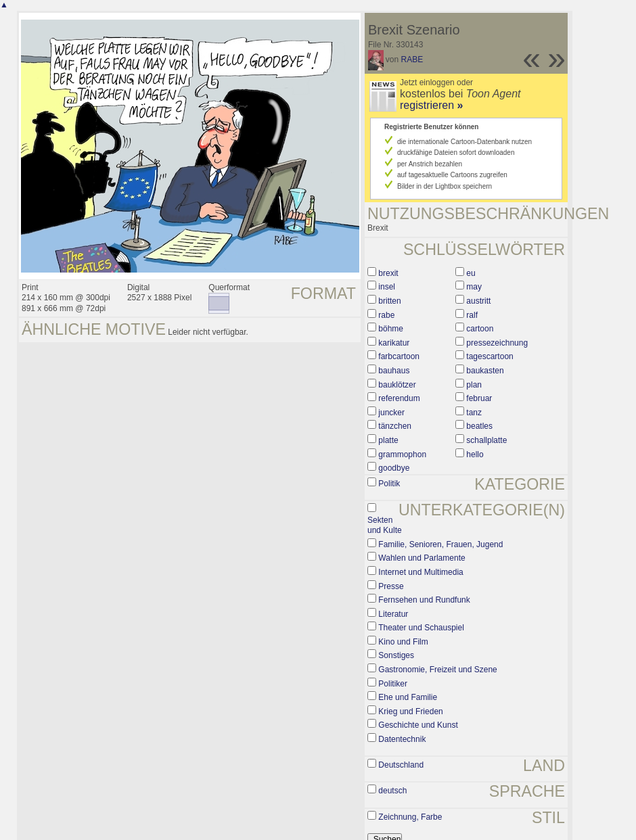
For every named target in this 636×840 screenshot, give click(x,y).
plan (474, 385)
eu (471, 273)
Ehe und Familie (408, 697)
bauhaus (394, 371)
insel (387, 287)
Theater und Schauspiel (421, 628)
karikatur (394, 343)
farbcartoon (399, 356)
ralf (472, 315)
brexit (388, 273)
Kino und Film (403, 642)
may (474, 287)
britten (389, 301)
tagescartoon (490, 356)
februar (479, 398)
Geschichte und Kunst (418, 725)
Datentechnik (402, 739)
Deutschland (401, 765)
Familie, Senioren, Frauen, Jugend (440, 544)
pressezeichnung (497, 343)
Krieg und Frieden (410, 711)
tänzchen (395, 426)
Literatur (393, 614)
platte (388, 440)
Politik (389, 484)
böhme (391, 329)
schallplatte (486, 440)
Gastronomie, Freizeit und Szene (437, 670)
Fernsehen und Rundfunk (424, 600)
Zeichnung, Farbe (410, 817)
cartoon (480, 329)
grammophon (402, 454)
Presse (391, 586)
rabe (386, 315)
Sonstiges (396, 655)
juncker (391, 413)
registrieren (431, 105)
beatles (479, 426)
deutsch (392, 791)
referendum (399, 398)
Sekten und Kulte (385, 526)
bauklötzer (397, 385)
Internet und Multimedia (421, 572)
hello (475, 454)
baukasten (485, 371)
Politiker (393, 684)
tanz (474, 413)
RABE (412, 60)
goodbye (394, 468)
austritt (478, 301)
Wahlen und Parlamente (422, 558)
